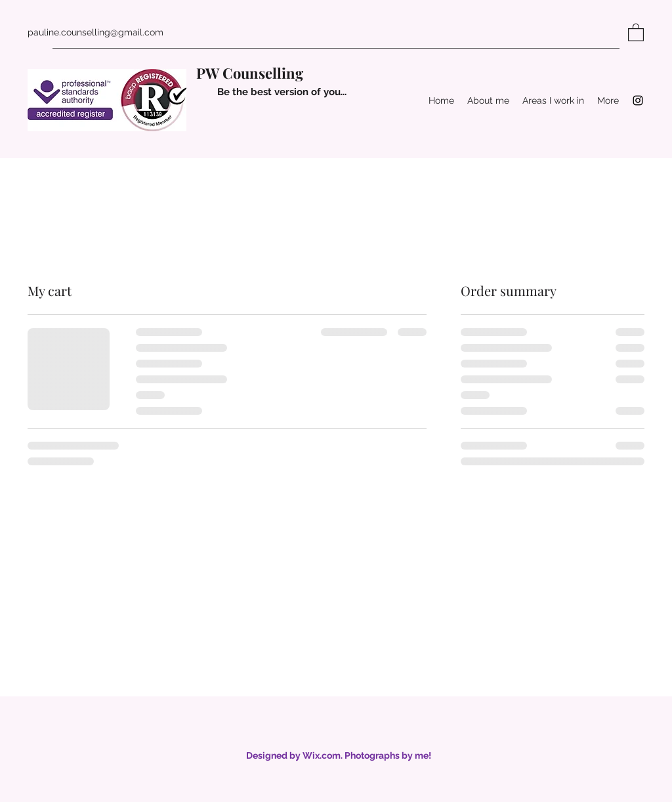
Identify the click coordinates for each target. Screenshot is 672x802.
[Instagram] (638, 100)
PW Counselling (250, 73)
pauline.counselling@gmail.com (95, 32)
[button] (636, 32)
